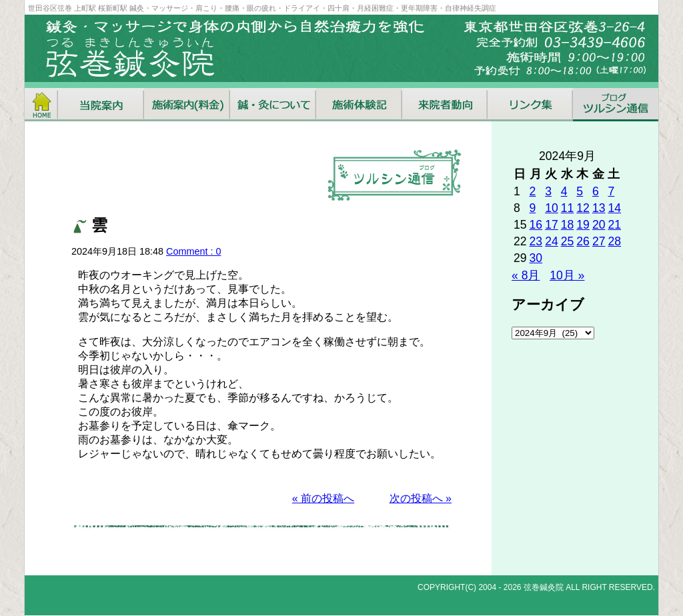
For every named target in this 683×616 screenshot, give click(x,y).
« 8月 (526, 275)
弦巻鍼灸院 (544, 587)
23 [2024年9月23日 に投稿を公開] (536, 241)
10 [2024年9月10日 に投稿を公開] (552, 208)
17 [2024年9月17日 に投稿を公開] (552, 225)
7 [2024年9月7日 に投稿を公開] (611, 191)
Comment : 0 (193, 251)
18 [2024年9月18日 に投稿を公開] (568, 225)
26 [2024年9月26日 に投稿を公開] (583, 241)
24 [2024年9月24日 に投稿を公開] (552, 241)
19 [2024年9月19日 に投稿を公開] (583, 225)
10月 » (567, 275)
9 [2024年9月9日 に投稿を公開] (533, 208)
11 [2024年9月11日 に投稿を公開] (568, 208)
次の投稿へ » (421, 498)
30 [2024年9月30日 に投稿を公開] (536, 258)
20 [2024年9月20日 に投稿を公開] (599, 225)
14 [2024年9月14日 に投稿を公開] (614, 208)
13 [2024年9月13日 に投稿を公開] (599, 208)
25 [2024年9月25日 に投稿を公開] (568, 241)
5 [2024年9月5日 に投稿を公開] (580, 191)
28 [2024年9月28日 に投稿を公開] (614, 241)
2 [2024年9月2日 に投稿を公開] (533, 191)
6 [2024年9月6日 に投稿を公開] (596, 191)
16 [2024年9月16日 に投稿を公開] (536, 225)
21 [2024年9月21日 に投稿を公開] (614, 225)
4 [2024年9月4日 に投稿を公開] (564, 191)
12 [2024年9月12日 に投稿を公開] (583, 208)
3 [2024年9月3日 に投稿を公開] (548, 191)
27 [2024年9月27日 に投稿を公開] (599, 241)
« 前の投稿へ (323, 498)
